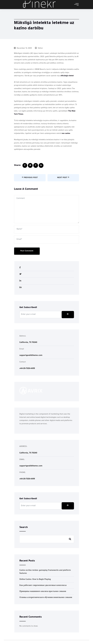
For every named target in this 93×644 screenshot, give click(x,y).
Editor (39, 48)
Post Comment (27, 251)
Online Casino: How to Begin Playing (35, 580)
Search (24, 528)
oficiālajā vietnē (67, 76)
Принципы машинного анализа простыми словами (43, 592)
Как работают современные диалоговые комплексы (43, 586)
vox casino (66, 134)
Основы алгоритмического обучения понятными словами (46, 598)
